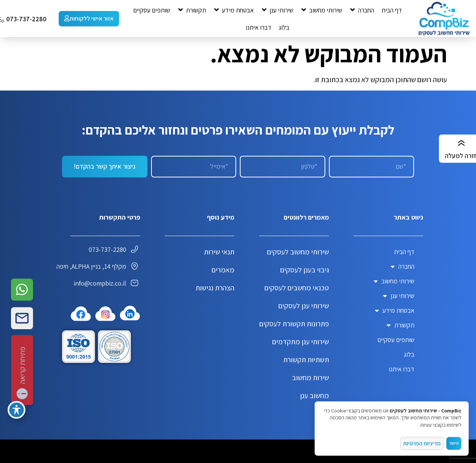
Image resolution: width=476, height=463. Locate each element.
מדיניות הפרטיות (422, 442)
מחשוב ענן (314, 396)
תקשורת (400, 325)
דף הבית (404, 252)
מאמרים (223, 270)
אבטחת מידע (395, 310)
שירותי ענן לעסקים (304, 306)
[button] (362, 10)
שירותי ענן (399, 296)
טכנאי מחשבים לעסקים (297, 288)
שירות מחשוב (310, 378)
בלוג (409, 354)
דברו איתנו (402, 369)
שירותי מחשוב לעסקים (298, 252)
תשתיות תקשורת (306, 360)
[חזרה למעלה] (461, 143)
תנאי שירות (219, 252)
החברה (402, 267)
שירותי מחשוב (394, 281)
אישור (454, 443)
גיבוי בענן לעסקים (305, 270)
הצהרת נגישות (215, 288)
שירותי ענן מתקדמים (301, 342)
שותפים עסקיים (396, 340)
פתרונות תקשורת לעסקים (294, 324)
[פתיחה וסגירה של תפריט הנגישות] (17, 410)
